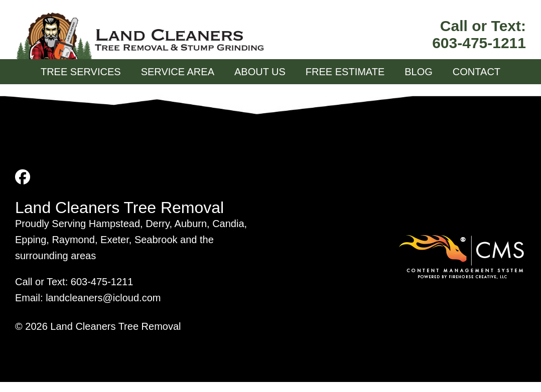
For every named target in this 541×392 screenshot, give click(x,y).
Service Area (178, 72)
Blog (419, 72)
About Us (260, 72)
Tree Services (81, 72)
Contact (477, 72)
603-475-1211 (479, 43)
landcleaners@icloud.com (103, 298)
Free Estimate (345, 72)
